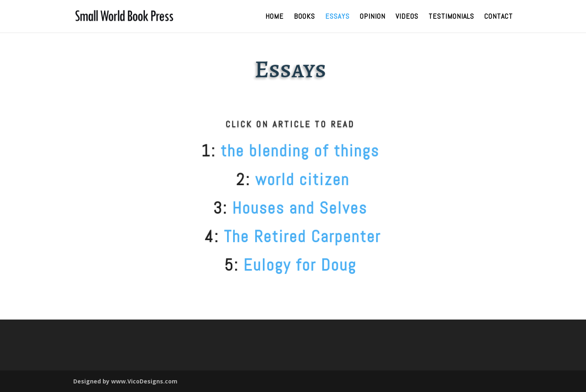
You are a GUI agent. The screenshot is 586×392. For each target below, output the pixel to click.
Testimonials (451, 17)
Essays (337, 17)
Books (304, 17)
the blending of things (296, 151)
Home (274, 17)
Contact (499, 17)
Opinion (373, 17)
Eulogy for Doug (296, 265)
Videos (407, 17)
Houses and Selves (296, 208)
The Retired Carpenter (299, 237)
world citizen (299, 180)
